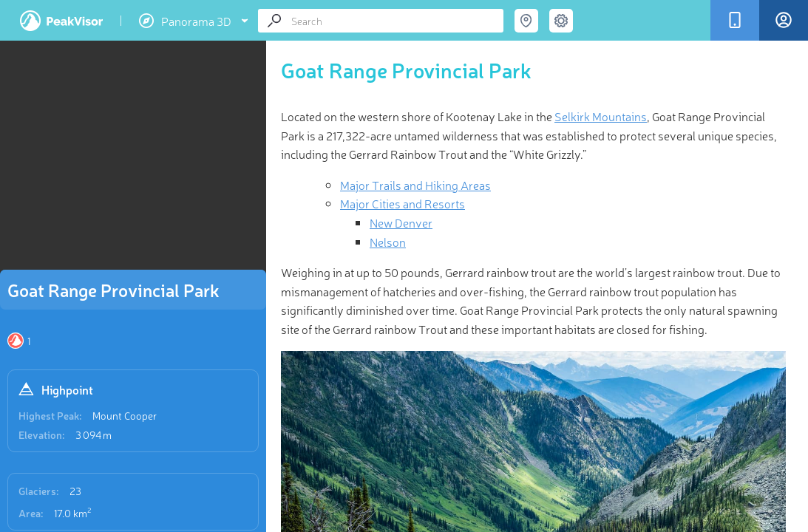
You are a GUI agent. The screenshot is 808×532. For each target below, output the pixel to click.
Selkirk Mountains (601, 116)
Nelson (388, 242)
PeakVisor (61, 21)
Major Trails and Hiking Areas (415, 185)
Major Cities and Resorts (403, 203)
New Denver (401, 222)
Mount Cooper (125, 415)
